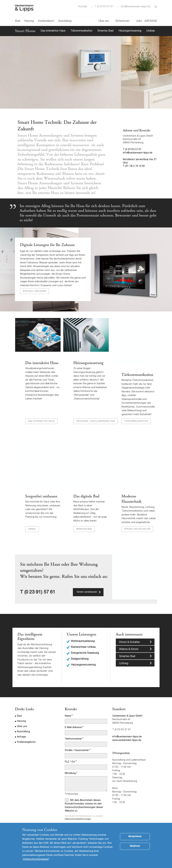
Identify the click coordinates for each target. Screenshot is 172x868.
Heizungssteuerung (130, 31)
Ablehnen (135, 846)
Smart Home (25, 31)
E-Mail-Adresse (73, 719)
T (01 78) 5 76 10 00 (134, 166)
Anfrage (21, 729)
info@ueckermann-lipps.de (136, 7)
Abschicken (75, 820)
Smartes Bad (105, 31)
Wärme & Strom (129, 641)
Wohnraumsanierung (83, 633)
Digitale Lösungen (35, 291)
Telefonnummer (73, 731)
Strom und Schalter (137, 521)
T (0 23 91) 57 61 (104, 7)
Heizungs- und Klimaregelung (95, 418)
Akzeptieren (135, 837)
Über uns (104, 21)
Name (68, 708)
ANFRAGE (151, 21)
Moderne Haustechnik (139, 493)
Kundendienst (46, 21)
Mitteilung (70, 765)
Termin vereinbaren (87, 584)
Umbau (151, 31)
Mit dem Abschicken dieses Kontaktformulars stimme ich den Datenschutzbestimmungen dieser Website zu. (84, 797)
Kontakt (83, 7)
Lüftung (124, 655)
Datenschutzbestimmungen (78, 811)
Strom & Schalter (130, 634)
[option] (86, 607)
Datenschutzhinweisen (36, 859)
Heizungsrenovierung (83, 657)
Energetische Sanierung (85, 645)
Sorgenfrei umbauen (41, 493)
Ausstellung (65, 21)
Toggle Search (156, 7)
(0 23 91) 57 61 (40, 584)
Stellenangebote (26, 734)
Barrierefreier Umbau (83, 639)
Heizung (29, 21)
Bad (18, 21)
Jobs (139, 21)
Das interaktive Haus (53, 31)
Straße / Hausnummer (77, 742)
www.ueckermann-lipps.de (127, 732)
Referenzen (122, 21)
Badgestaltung (80, 651)
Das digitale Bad (86, 493)
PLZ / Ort (70, 754)
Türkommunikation (81, 31)
